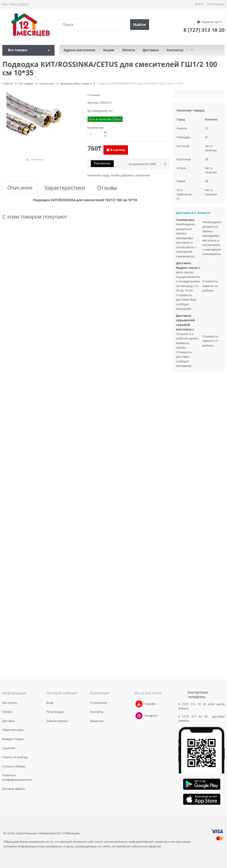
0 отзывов (94, 95)
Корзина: (211, 22)
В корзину (118, 150)
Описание (20, 188)
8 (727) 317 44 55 (194, 717)
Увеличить (38, 159)
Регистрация (216, 4)
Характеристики (65, 188)
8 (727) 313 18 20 (192, 704)
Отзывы (107, 188)
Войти (199, 4)
